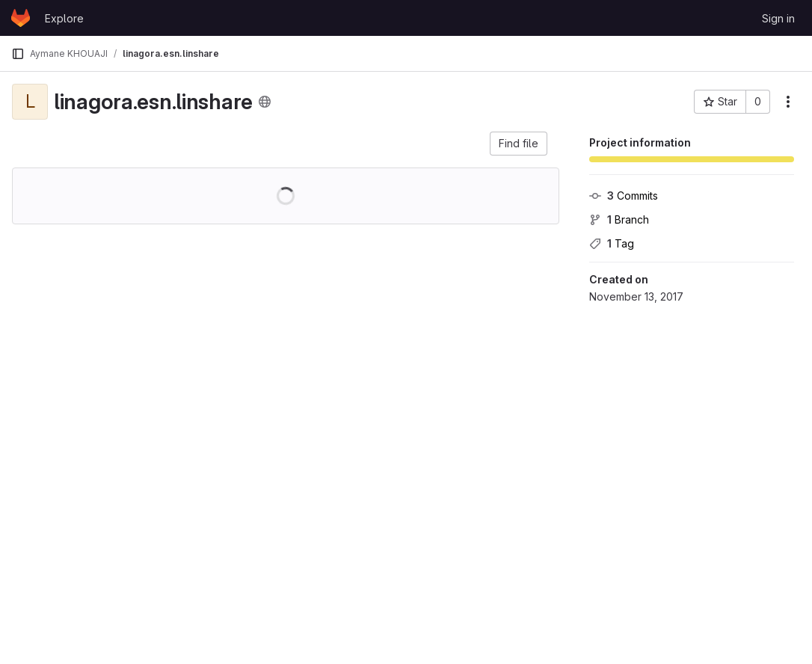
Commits (624, 196)
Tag (612, 243)
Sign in (778, 18)
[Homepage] (21, 18)
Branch (619, 219)
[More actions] (788, 102)
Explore (64, 18)
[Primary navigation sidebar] (18, 54)
